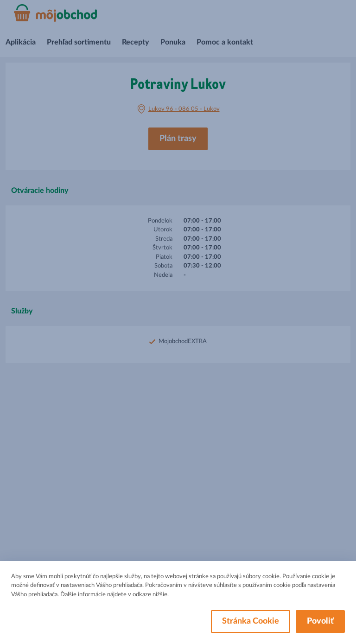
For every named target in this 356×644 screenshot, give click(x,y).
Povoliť (320, 621)
